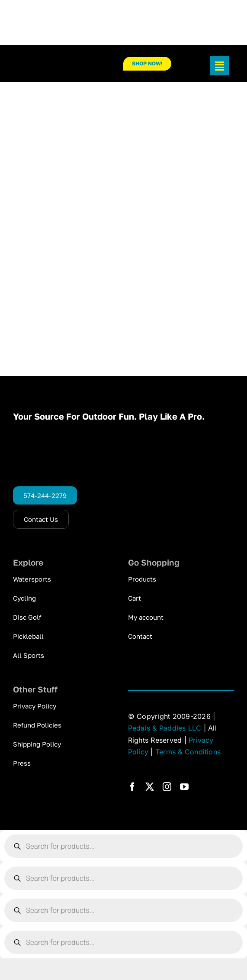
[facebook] (132, 787)
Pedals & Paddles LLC (165, 728)
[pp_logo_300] (51, 61)
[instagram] (167, 787)
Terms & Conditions (188, 752)
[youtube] (184, 787)
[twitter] (150, 787)
